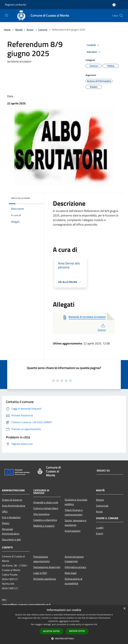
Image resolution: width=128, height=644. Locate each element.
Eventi (100, 533)
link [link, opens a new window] (95, 624)
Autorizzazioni (73, 531)
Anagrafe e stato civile (46, 502)
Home (7, 30)
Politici (6, 523)
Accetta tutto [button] (51, 631)
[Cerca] (121, 16)
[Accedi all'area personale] (114, 5)
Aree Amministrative (14, 506)
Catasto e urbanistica (45, 520)
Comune (43, 30)
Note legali (71, 573)
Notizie (100, 500)
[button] (64, 638)
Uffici (5, 511)
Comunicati (102, 506)
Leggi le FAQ (40, 573)
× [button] (124, 609)
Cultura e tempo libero (46, 508)
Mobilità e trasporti (44, 526)
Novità (19, 30)
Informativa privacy (75, 567)
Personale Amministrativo (11, 531)
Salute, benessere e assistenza (76, 523)
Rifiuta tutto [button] (77, 631)
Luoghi (100, 528)
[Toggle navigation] (7, 15)
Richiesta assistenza (45, 579)
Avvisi (30, 30)
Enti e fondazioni (11, 517)
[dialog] (64, 625)
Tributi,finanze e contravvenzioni (74, 512)
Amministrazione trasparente (74, 559)
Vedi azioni (94, 52)
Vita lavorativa (41, 514)
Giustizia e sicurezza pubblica (76, 502)
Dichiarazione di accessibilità (73, 581)
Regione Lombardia (16, 5)
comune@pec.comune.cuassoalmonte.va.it (26, 604)
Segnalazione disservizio (47, 567)
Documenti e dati (11, 539)
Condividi (93, 45)
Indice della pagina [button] (20, 198)
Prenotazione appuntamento (41, 559)
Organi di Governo (12, 500)
